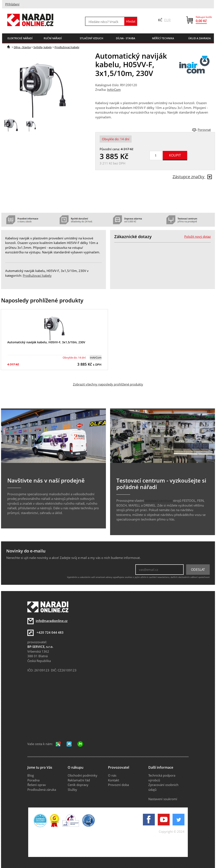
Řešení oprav (37, 785)
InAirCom (114, 90)
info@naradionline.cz (52, 621)
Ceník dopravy (78, 785)
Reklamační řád (79, 780)
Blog (31, 775)
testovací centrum (158, 500)
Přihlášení (12, 4)
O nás (112, 775)
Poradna (33, 780)
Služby (72, 790)
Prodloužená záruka (42, 790)
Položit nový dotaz (198, 236)
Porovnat (204, 130)
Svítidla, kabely (43, 47)
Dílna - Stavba (22, 47)
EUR (167, 20)
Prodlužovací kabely (67, 47)
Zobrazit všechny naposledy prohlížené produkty (108, 384)
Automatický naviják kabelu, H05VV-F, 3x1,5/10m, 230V (46, 342)
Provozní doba (118, 785)
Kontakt (114, 780)
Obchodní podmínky (83, 775)
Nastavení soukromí (163, 799)
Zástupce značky (192, 177)
